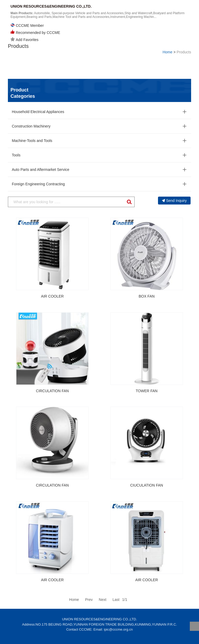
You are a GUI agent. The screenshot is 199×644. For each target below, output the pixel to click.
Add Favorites (24, 39)
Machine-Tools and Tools (32, 141)
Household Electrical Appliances (38, 112)
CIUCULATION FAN (147, 485)
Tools (16, 155)
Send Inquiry (174, 201)
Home (167, 52)
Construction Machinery (31, 126)
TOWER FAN (147, 391)
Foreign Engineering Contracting (38, 184)
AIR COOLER (52, 296)
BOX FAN (147, 296)
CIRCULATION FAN (52, 391)
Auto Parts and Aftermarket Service (41, 170)
